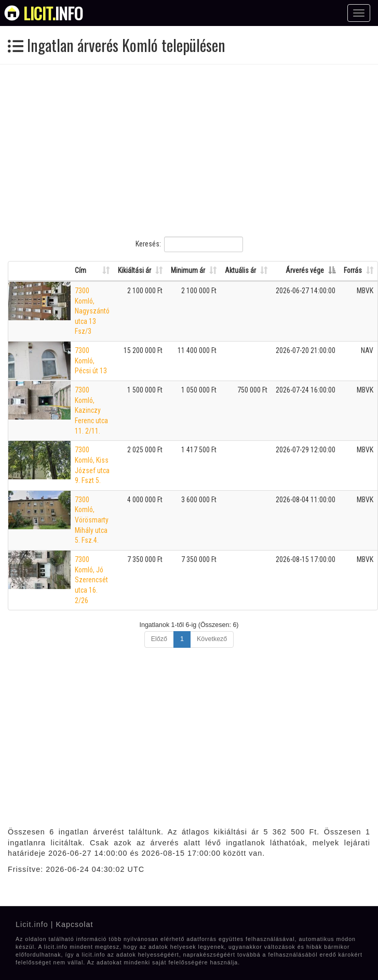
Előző (159, 639)
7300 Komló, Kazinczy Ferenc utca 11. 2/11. (91, 410)
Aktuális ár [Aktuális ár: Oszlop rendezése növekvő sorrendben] (240, 270)
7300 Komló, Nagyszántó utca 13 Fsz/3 (92, 311)
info (53, 13)
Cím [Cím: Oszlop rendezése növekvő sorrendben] (80, 270)
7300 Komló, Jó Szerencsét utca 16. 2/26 (91, 580)
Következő (212, 639)
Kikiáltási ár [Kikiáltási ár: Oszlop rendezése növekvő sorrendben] (134, 270)
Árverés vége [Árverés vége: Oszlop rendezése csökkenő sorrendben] (305, 270)
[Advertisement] (178, 150)
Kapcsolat (74, 924)
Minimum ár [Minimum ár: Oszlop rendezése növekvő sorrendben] (188, 270)
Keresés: (189, 244)
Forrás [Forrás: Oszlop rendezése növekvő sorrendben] (353, 270)
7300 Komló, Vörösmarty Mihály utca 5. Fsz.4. (92, 520)
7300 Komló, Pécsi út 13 (91, 361)
